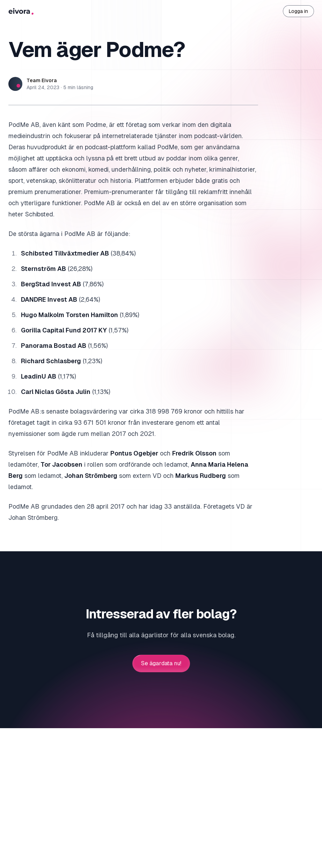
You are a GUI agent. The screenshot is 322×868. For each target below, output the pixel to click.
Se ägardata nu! (161, 663)
